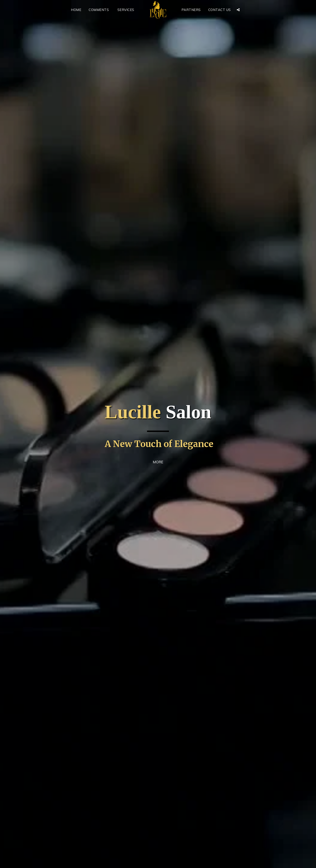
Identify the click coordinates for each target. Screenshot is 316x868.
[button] (238, 10)
